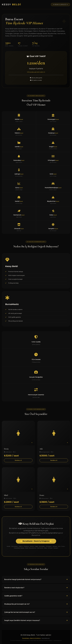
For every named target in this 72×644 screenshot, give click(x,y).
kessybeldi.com (46, 638)
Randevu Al (18, 460)
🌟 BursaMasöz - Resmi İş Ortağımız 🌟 (36, 541)
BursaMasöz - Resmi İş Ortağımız (31, 638)
